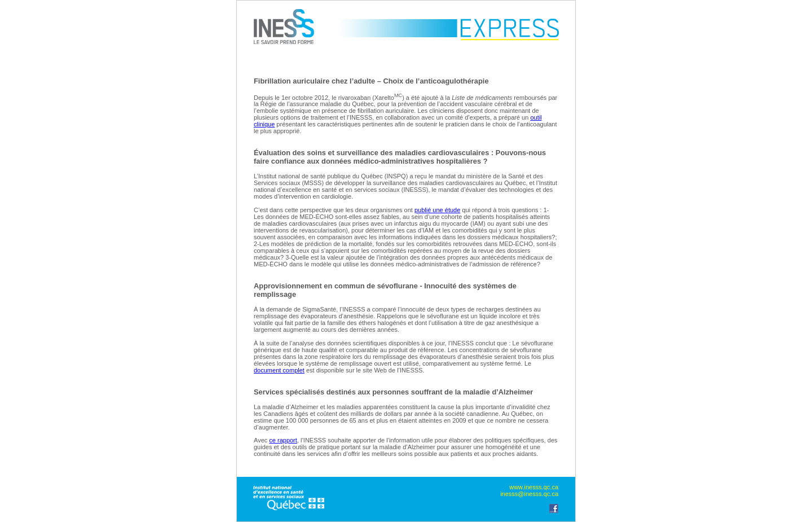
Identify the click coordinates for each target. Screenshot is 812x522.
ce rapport (283, 440)
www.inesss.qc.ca (534, 487)
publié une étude (437, 210)
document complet (279, 370)
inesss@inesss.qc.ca (529, 494)
